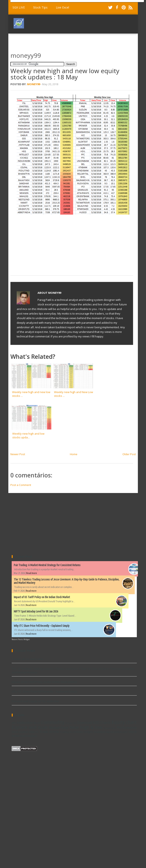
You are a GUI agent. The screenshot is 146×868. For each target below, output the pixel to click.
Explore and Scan (30, 727)
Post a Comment (21, 485)
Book (37, 723)
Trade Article (49, 732)
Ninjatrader (110, 728)
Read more (32, 573)
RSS (130, 7)
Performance (127, 728)
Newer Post (18, 454)
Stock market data (23, 732)
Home (74, 454)
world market (29, 736)
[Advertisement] (47, 41)
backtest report (104, 732)
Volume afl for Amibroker (28, 659)
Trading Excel (67, 732)
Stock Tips (40, 7)
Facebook (117, 7)
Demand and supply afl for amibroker (36, 701)
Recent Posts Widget (21, 639)
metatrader (121, 732)
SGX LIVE (19, 7)
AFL (14, 723)
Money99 (34, 84)
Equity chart (124, 722)
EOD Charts (102, 723)
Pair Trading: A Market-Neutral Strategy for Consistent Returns (47, 565)
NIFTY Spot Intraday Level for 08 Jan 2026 (36, 611)
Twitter (110, 7)
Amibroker (25, 723)
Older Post (129, 454)
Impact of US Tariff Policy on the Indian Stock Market (42, 597)
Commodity (53, 722)
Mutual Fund (59, 728)
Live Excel (62, 7)
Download (84, 723)
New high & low (86, 727)
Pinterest (124, 7)
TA (37, 732)
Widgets (89, 732)
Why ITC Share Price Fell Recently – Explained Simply (42, 626)
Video (80, 732)
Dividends (71, 723)
